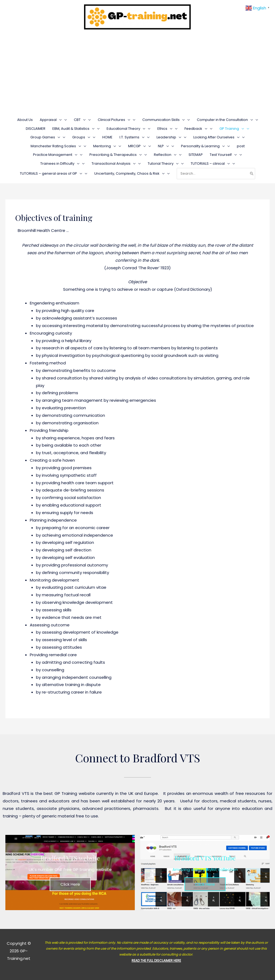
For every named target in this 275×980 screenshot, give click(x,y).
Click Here (70, 884)
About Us (25, 120)
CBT (80, 120)
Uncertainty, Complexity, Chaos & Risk (129, 173)
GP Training (232, 129)
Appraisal (51, 120)
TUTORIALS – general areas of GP (51, 173)
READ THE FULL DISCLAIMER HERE (156, 961)
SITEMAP (196, 155)
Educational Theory (126, 129)
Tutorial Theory (163, 164)
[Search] (252, 174)
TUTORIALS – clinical (210, 164)
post (241, 146)
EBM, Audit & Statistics (73, 129)
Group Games (45, 137)
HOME (107, 137)
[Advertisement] (137, 74)
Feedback (196, 129)
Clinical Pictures (114, 120)
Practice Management (55, 155)
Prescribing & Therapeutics (116, 155)
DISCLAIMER (36, 129)
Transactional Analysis (114, 164)
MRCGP (137, 146)
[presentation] (59, 120)
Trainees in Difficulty (60, 164)
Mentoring (105, 146)
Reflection (165, 155)
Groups (81, 137)
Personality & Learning (203, 146)
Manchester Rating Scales (56, 146)
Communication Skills (164, 120)
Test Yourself (223, 155)
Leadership (169, 137)
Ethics (165, 129)
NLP (163, 146)
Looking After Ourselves (216, 137)
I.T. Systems (132, 137)
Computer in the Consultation (225, 120)
